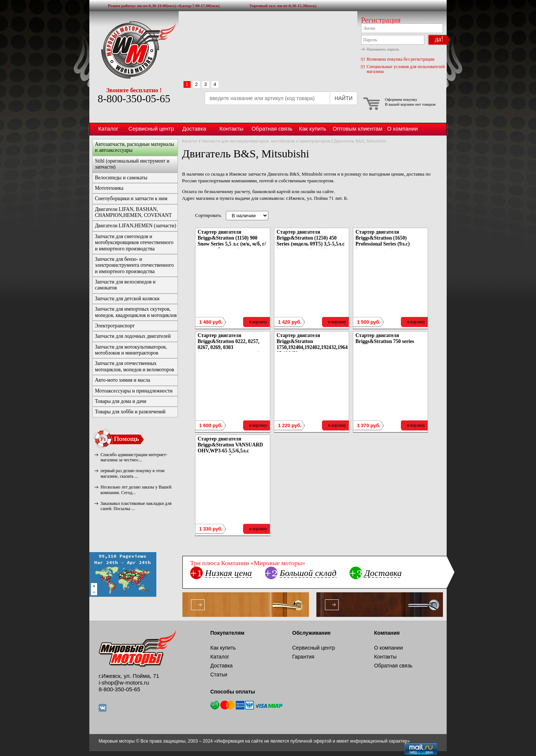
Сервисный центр (151, 129)
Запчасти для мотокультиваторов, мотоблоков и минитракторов (266, 141)
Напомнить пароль (383, 49)
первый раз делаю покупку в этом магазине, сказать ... (133, 473)
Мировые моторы (134, 49)
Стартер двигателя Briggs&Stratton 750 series (385, 338)
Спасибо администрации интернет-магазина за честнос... (134, 457)
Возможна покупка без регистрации (401, 59)
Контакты (231, 129)
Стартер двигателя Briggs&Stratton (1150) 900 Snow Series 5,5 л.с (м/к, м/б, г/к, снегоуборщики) (232, 241)
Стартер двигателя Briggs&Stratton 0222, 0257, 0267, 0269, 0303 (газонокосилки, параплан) (229, 344)
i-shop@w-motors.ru (124, 683)
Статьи (219, 675)
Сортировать (208, 215)
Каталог (108, 129)
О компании (402, 129)
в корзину (258, 322)
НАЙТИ (344, 98)
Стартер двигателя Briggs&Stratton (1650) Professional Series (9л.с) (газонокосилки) (383, 241)
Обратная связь (272, 129)
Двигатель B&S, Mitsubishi (360, 141)
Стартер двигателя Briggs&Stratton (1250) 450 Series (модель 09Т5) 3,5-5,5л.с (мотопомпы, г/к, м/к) (311, 241)
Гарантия (303, 657)
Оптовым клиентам (358, 129)
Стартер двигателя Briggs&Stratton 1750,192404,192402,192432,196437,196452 (312, 344)
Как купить (312, 129)
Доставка (194, 129)
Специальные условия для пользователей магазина (406, 69)
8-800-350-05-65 (134, 99)
